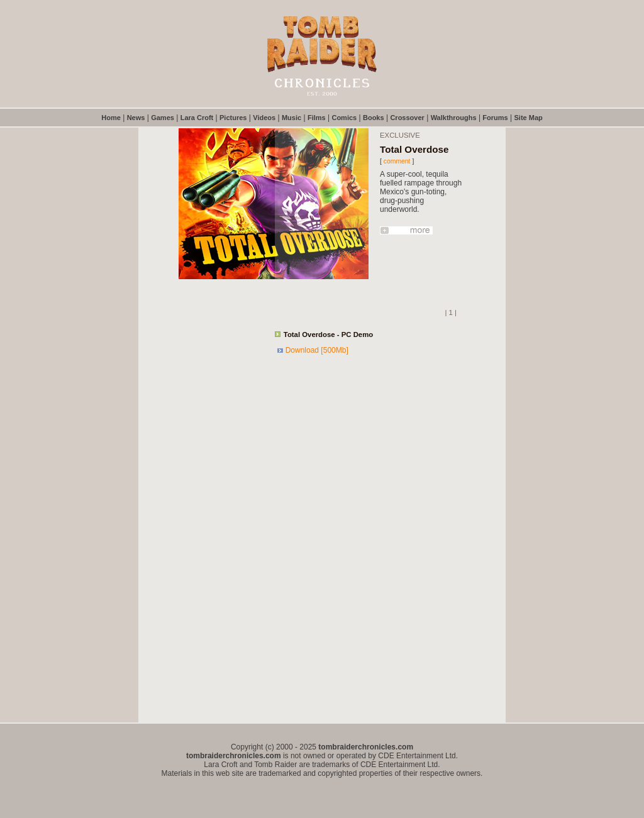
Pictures (233, 118)
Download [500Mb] (317, 350)
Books (374, 118)
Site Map (529, 118)
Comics (344, 118)
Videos (264, 118)
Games (163, 118)
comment (397, 161)
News (136, 118)
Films (317, 118)
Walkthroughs (454, 118)
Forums (495, 118)
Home (111, 118)
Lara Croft (197, 118)
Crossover (407, 118)
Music (291, 118)
